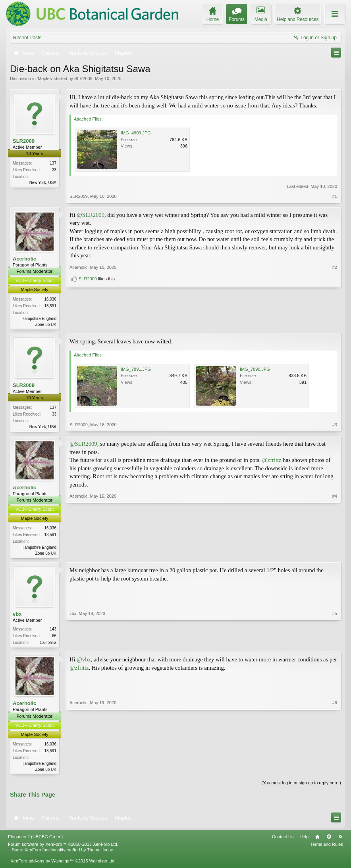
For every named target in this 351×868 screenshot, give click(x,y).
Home (317, 840)
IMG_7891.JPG (136, 370)
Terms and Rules (327, 848)
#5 (335, 644)
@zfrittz (272, 462)
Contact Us (283, 840)
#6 (335, 771)
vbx (17, 616)
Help (304, 840)
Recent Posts (27, 38)
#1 (335, 196)
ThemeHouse (100, 854)
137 (53, 163)
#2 (335, 310)
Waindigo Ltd (102, 865)
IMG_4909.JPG (136, 133)
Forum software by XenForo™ (63, 848)
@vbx (84, 663)
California (48, 645)
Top (329, 840)
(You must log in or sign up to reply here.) (301, 786)
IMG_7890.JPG (255, 370)
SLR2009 (83, 79)
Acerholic (24, 259)
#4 (335, 554)
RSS (340, 840)
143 (53, 631)
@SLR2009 (91, 215)
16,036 (50, 299)
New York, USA (43, 183)
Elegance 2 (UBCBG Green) (35, 840)
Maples (45, 79)
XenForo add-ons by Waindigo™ (42, 865)
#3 (335, 427)
